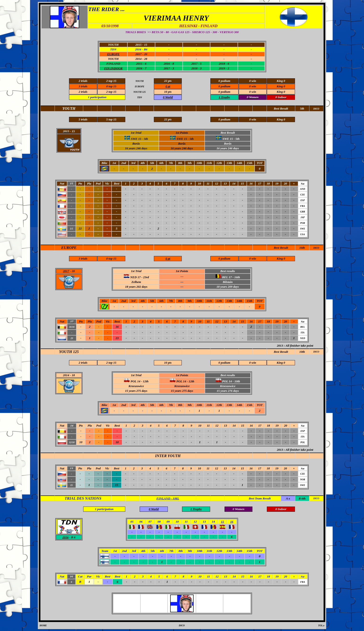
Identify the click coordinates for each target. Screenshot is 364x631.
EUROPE (69, 248)
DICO (316, 248)
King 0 (281, 363)
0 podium (224, 363)
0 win (253, 363)
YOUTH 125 (69, 352)
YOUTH (113, 59)
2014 (66, 375)
